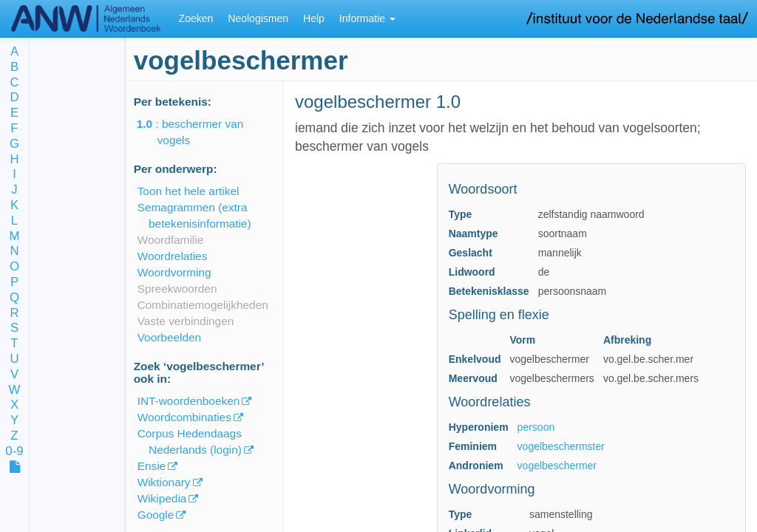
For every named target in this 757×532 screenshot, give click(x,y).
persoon (536, 427)
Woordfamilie (171, 240)
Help (314, 18)
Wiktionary (164, 482)
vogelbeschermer (557, 465)
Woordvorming (174, 272)
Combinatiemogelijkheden (203, 305)
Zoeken (196, 18)
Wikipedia (162, 498)
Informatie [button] (367, 18)
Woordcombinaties (184, 417)
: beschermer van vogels (201, 132)
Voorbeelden (169, 337)
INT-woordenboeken (189, 401)
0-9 (14, 452)
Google (156, 515)
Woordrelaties (173, 256)
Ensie (152, 466)
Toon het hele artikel (189, 191)
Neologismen (258, 18)
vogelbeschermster (561, 446)
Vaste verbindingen (186, 321)
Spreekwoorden (177, 289)
